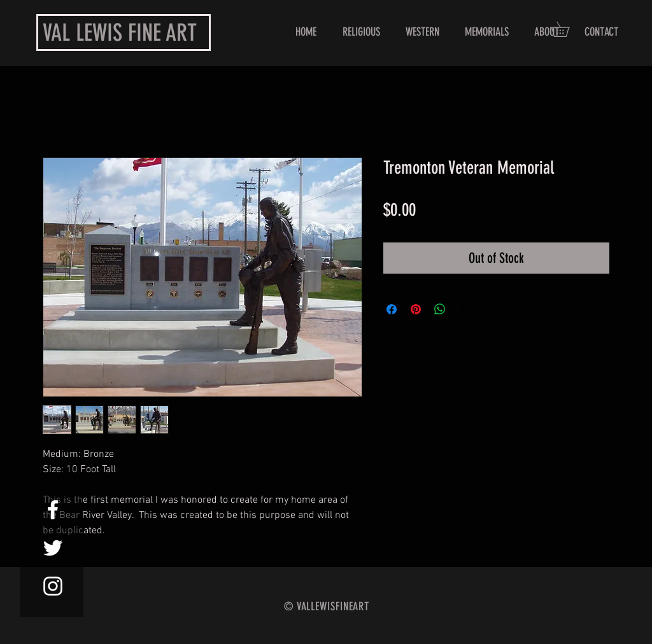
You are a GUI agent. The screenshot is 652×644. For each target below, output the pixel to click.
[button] (567, 29)
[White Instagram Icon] (53, 586)
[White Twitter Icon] (53, 548)
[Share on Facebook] (392, 309)
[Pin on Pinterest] (416, 309)
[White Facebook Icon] (53, 510)
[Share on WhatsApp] (440, 309)
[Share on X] (464, 309)
